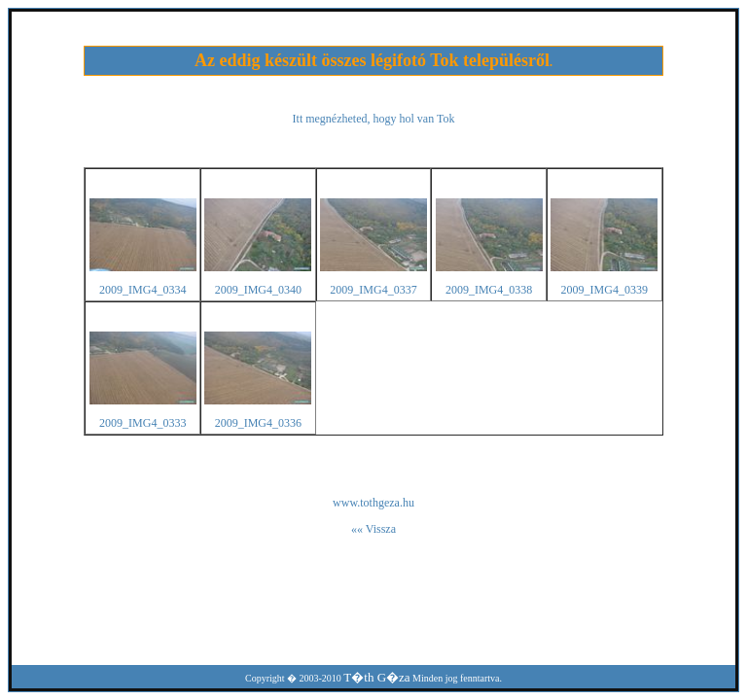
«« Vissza (373, 529)
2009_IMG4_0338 (489, 290)
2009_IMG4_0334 (142, 290)
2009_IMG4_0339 (605, 290)
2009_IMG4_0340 (258, 290)
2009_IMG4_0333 (142, 423)
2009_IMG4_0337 (373, 290)
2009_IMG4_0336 (258, 423)
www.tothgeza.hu (373, 503)
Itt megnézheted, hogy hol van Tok (374, 119)
